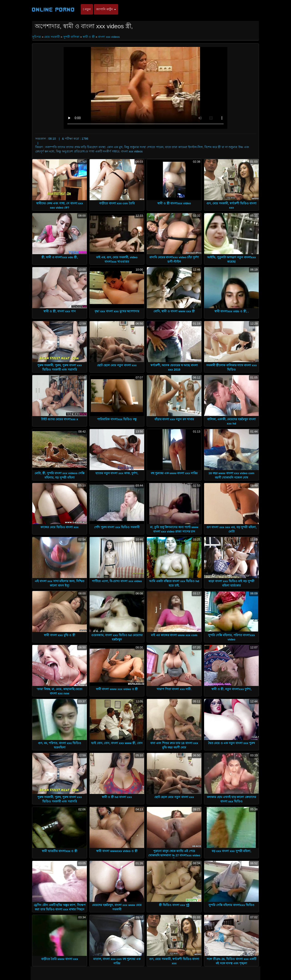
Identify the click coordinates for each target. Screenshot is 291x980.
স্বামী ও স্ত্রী (89, 37)
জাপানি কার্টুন (106, 9)
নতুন (87, 9)
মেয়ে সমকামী (52, 37)
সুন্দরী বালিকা (71, 37)
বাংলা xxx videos (109, 37)
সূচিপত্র (37, 37)
